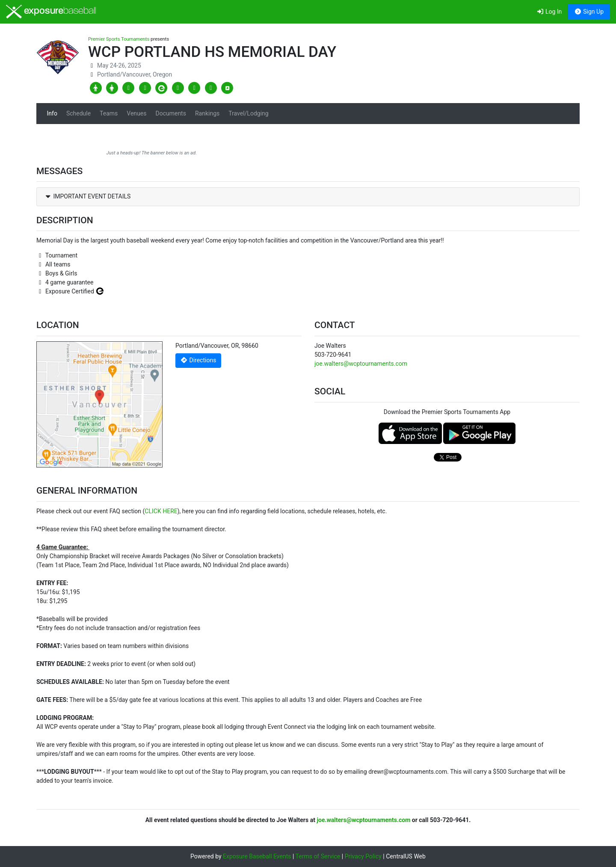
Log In (549, 12)
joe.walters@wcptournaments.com (361, 364)
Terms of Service (318, 856)
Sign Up (589, 12)
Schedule (78, 113)
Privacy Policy (363, 856)
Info (52, 113)
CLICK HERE (161, 511)
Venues (136, 113)
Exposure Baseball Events (257, 856)
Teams (109, 113)
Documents (170, 113)
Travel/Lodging (248, 113)
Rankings (207, 113)
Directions (198, 360)
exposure (51, 12)
